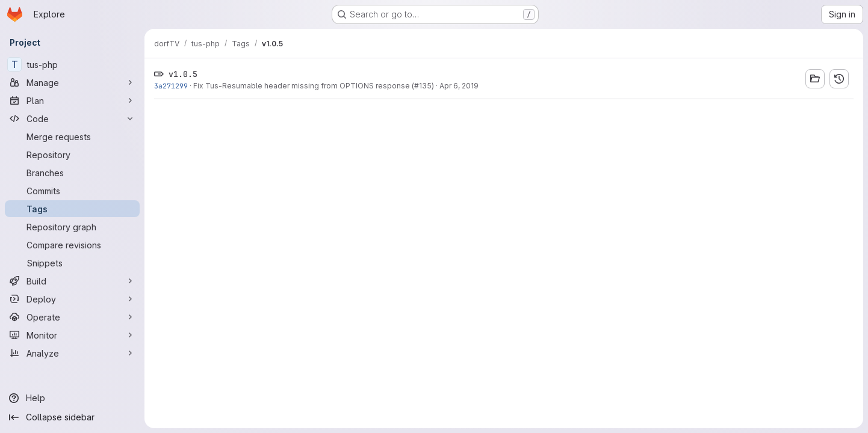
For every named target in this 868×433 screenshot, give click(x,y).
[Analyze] (72, 353)
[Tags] (72, 209)
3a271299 (171, 86)
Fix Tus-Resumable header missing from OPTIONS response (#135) (314, 86)
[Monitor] (72, 335)
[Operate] (72, 317)
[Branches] (72, 173)
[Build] (72, 281)
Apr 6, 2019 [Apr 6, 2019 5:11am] (459, 86)
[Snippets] (72, 263)
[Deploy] (72, 299)
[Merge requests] (72, 137)
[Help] (72, 398)
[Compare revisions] (72, 245)
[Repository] (72, 155)
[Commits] (72, 191)
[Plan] (72, 100)
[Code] (72, 118)
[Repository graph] (72, 227)
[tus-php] (72, 64)
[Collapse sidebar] (72, 417)
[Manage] (72, 82)
